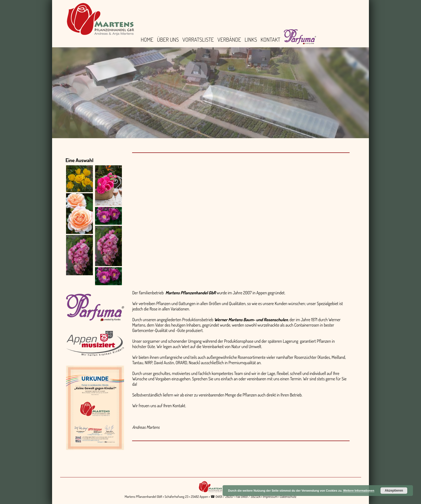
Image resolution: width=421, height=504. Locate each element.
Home (147, 40)
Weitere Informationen (359, 491)
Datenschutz (288, 496)
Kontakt (271, 40)
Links (251, 40)
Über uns (168, 40)
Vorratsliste (198, 40)
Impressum (270, 496)
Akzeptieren (394, 491)
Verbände (229, 40)
